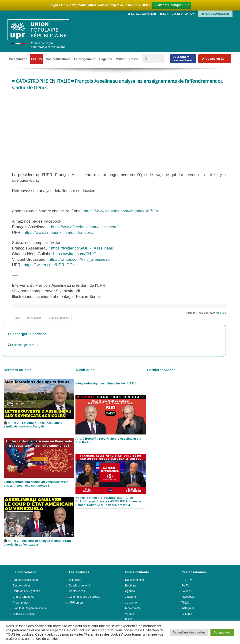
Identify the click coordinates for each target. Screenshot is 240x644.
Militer (120, 59)
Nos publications (58, 59)
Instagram (188, 608)
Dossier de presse (24, 614)
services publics (59, 318)
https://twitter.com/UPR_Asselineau (82, 248)
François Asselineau (25, 580)
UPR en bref (77, 603)
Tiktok (185, 603)
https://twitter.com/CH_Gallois (79, 254)
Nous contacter (215, 14)
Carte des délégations (26, 591)
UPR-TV (187, 580)
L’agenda (105, 59)
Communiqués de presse (84, 597)
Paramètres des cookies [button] (189, 632)
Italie (17, 318)
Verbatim (131, 614)
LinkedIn (187, 614)
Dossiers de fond (79, 586)
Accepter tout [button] (222, 632)
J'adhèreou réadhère (182, 59)
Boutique (131, 586)
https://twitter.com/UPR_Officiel (51, 265)
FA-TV (185, 586)
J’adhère (131, 597)
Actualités (221, 313)
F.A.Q (129, 619)
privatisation (35, 318)
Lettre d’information (177, 14)
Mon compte (133, 608)
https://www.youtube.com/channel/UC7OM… (123, 211)
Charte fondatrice (23, 597)
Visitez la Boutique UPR (172, 5)
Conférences (77, 591)
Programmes (21, 603)
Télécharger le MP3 (23, 345)
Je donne (131, 603)
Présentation (18, 59)
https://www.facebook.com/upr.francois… (60, 233)
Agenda (130, 591)
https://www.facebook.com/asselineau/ (85, 227)
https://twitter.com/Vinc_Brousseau (79, 259)
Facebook (188, 597)
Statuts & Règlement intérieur (31, 608)
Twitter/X (187, 591)
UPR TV (37, 59)
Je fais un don (214, 59)
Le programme (85, 59)
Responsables (22, 586)
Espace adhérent (142, 14)
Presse (133, 59)
